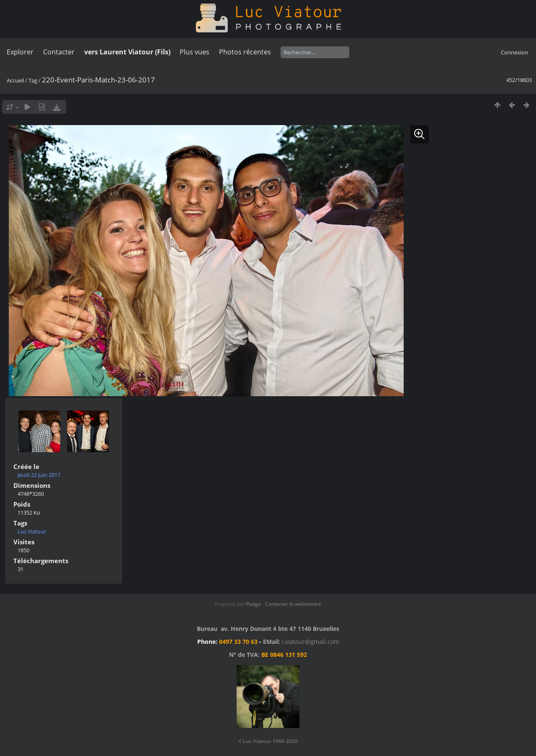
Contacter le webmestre (293, 604)
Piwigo (253, 604)
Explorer (20, 52)
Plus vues (195, 52)
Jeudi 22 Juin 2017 (39, 475)
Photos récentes (245, 52)
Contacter (59, 52)
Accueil (15, 80)
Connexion (514, 52)
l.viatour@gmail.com (311, 642)
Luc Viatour (32, 531)
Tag (33, 80)
